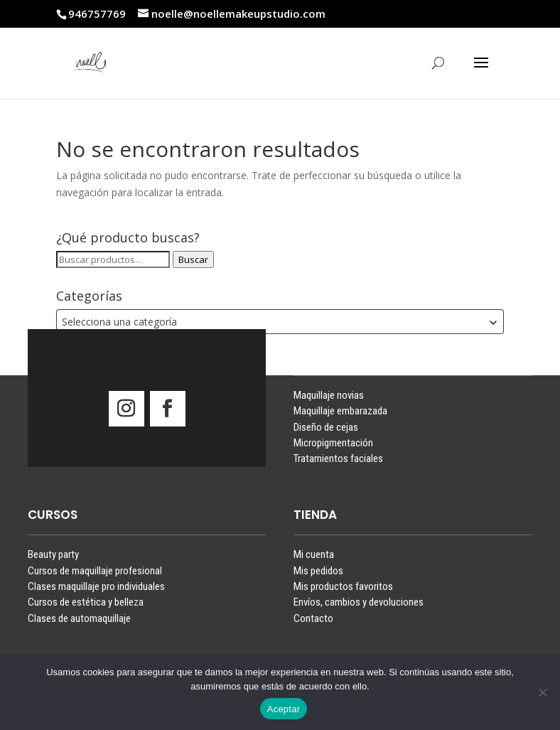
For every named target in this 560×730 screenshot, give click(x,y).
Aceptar (284, 709)
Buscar (193, 259)
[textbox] (280, 322)
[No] (542, 692)
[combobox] (280, 322)
